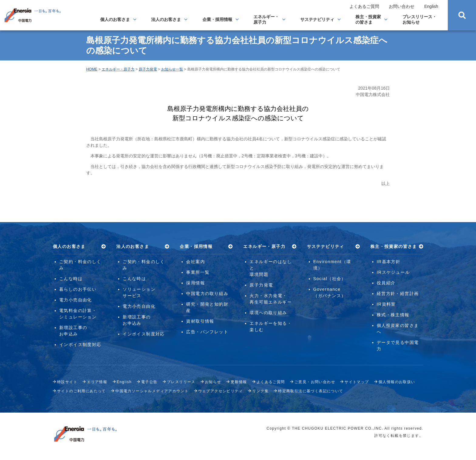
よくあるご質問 (364, 6)
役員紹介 (386, 283)
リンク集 (260, 391)
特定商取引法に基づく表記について (311, 391)
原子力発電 (148, 69)
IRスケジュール (393, 272)
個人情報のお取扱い (397, 382)
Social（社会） (330, 279)
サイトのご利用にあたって (82, 391)
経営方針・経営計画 (398, 294)
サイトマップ (357, 382)
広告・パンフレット (207, 332)
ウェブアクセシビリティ (221, 391)
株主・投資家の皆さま (368, 19)
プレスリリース (181, 382)
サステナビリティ (317, 19)
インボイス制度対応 (80, 345)
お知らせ (213, 382)
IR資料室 (386, 304)
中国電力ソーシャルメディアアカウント (152, 391)
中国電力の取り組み (207, 294)
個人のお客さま (115, 19)
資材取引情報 (200, 321)
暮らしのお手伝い (78, 289)
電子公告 (149, 382)
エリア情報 (97, 382)
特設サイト (67, 382)
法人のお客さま (166, 19)
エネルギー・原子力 (266, 19)
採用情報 (195, 283)
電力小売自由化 (76, 300)
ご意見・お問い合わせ (315, 382)
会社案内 (195, 262)
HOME (92, 69)
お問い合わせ (402, 6)
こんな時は (71, 279)
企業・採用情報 (217, 19)
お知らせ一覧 (172, 69)
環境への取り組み (268, 313)
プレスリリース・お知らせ (420, 19)
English (431, 6)
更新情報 (239, 382)
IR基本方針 (389, 262)
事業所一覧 (198, 272)
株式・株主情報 (393, 315)
